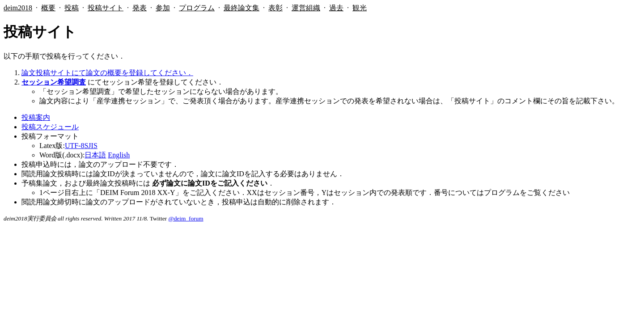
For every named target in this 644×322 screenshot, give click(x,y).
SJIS (91, 146)
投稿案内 (36, 117)
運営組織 (306, 8)
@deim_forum (186, 218)
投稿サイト (106, 8)
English (119, 155)
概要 (48, 8)
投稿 (72, 8)
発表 (140, 8)
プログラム (197, 8)
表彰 (275, 8)
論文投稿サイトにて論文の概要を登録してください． (107, 73)
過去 (336, 8)
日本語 (95, 155)
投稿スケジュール (50, 127)
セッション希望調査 (54, 82)
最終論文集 (241, 8)
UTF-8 (75, 146)
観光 (360, 8)
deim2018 (18, 8)
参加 (163, 8)
